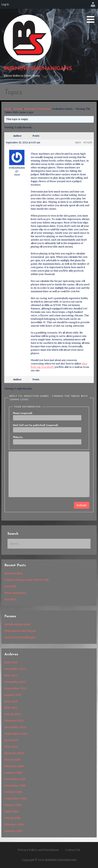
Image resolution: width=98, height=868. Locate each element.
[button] (92, 12)
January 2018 (13, 831)
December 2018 (15, 779)
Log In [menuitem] (5, 4)
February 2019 (14, 766)
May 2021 (11, 708)
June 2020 (11, 740)
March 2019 (12, 760)
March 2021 (13, 714)
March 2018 (12, 818)
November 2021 (15, 682)
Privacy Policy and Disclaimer (38, 850)
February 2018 (14, 824)
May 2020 (11, 747)
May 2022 (11, 675)
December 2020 (15, 727)
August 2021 (13, 695)
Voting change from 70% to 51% (27, 580)
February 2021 (14, 721)
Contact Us (73, 850)
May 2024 (11, 662)
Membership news (17, 624)
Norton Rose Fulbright (20, 637)
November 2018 (15, 786)
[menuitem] (93, 4)
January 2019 (13, 773)
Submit (82, 505)
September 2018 (15, 798)
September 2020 (16, 734)
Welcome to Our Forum (38, 109)
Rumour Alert (14, 573)
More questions (15, 593)
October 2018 (13, 792)
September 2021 (16, 688)
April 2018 (11, 811)
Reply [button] (78, 143)
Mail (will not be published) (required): (36, 425)
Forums (18, 109)
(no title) (10, 586)
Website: (18, 437)
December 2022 (15, 669)
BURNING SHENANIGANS (38, 69)
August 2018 (13, 805)
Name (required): (23, 413)
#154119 (88, 142)
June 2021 (11, 701)
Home (8, 109)
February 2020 (14, 753)
